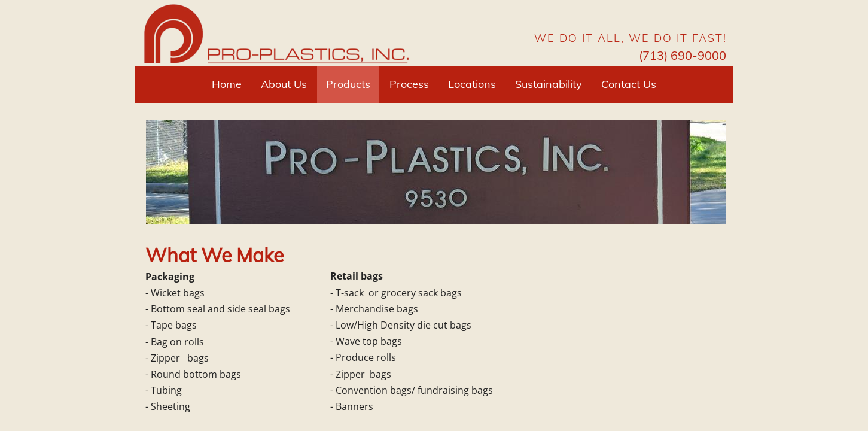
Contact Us (629, 84)
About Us (284, 84)
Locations (472, 84)
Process (409, 84)
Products (348, 84)
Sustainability (549, 84)
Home (227, 84)
